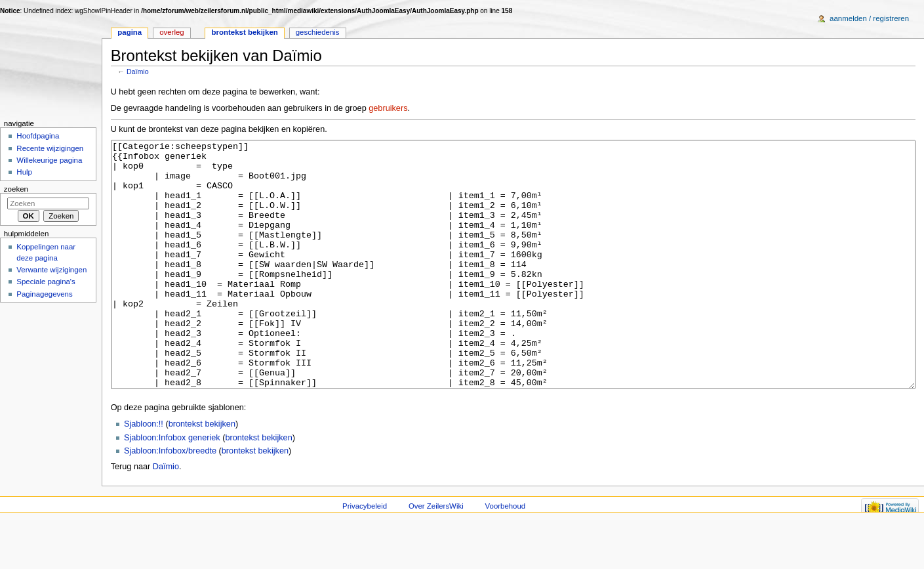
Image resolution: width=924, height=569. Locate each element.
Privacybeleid (365, 555)
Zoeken (16, 189)
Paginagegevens (44, 294)
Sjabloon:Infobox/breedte (170, 500)
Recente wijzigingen (50, 148)
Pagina (130, 32)
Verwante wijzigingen (51, 270)
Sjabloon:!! (144, 473)
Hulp (24, 172)
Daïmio (138, 72)
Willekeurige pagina (49, 160)
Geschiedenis (318, 32)
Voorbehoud (506, 555)
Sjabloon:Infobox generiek (172, 487)
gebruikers (388, 108)
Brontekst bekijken (245, 32)
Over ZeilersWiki (436, 555)
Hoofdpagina (38, 136)
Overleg (172, 32)
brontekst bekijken (202, 473)
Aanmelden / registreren (869, 18)
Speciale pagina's (46, 282)
